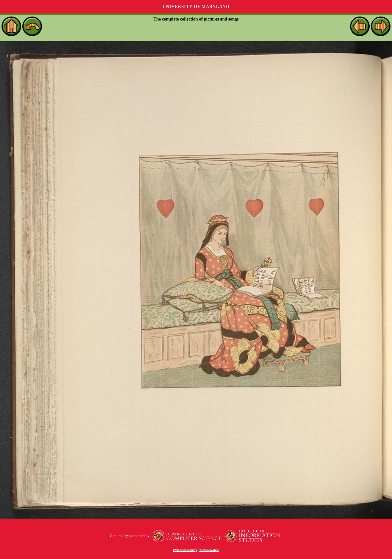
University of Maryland (196, 7)
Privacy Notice (209, 550)
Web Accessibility (185, 550)
